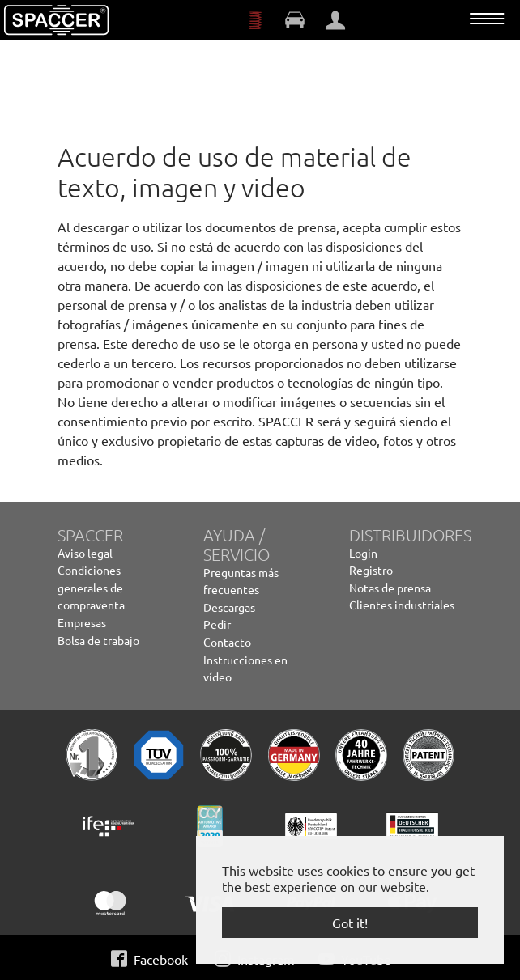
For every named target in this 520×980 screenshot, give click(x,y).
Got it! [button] (350, 923)
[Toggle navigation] (487, 19)
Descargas (229, 607)
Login (363, 553)
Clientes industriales (402, 605)
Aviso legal (85, 553)
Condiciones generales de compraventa (91, 587)
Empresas (82, 622)
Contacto (227, 642)
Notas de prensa (390, 588)
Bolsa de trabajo (98, 640)
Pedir (217, 624)
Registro (371, 570)
